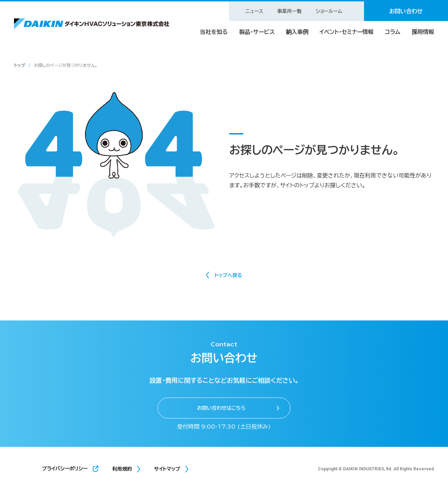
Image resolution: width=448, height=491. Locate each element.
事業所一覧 (289, 11)
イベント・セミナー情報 (346, 32)
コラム (393, 32)
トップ (19, 65)
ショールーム (329, 11)
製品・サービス (257, 32)
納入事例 (297, 32)
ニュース (254, 11)
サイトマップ (167, 469)
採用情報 (423, 32)
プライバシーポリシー (65, 469)
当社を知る (214, 32)
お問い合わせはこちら (221, 408)
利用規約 (122, 469)
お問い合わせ (406, 11)
